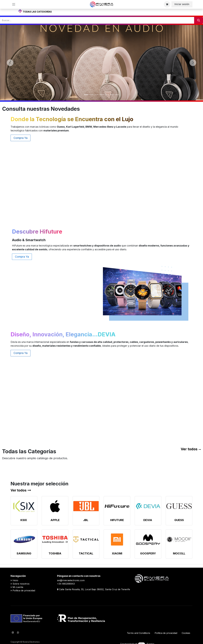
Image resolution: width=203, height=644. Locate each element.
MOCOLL (179, 553)
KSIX (24, 520)
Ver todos (189, 449)
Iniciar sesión (182, 4)
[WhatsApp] (18, 632)
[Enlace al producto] (24, 506)
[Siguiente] (193, 63)
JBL (86, 520)
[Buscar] (199, 20)
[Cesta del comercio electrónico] (167, 4)
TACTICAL (86, 553)
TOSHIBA (55, 553)
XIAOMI (117, 553)
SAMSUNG (24, 553)
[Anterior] (10, 63)
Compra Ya (21, 138)
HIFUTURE (117, 520)
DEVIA (148, 520)
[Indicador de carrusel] (86, 95)
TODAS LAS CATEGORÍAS (37, 12)
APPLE (55, 520)
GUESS (179, 520)
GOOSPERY (148, 553)
